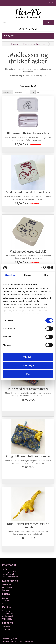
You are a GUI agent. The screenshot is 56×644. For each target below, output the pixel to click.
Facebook (6, 627)
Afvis (28, 374)
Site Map (6, 590)
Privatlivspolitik (8, 574)
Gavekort (6, 601)
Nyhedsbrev (7, 619)
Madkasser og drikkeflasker (35, 44)
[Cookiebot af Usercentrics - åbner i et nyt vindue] (41, 268)
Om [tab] (46, 275)
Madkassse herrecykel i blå (28, 252)
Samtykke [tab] (10, 275)
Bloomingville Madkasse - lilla (28, 133)
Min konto (6, 611)
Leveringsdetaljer (9, 572)
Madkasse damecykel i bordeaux (28, 192)
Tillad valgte (28, 365)
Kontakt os (6, 585)
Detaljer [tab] (28, 275)
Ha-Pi (4, 569)
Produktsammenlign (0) (28, 86)
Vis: (33, 92)
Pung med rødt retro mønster (28, 389)
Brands (5, 598)
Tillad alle (28, 357)
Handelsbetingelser (10, 577)
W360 (15, 639)
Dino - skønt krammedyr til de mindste (28, 526)
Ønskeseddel (7, 616)
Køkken (14, 44)
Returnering (7, 587)
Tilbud (5, 603)
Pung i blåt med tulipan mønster (28, 456)
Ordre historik (8, 614)
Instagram (6, 629)
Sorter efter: (8, 92)
